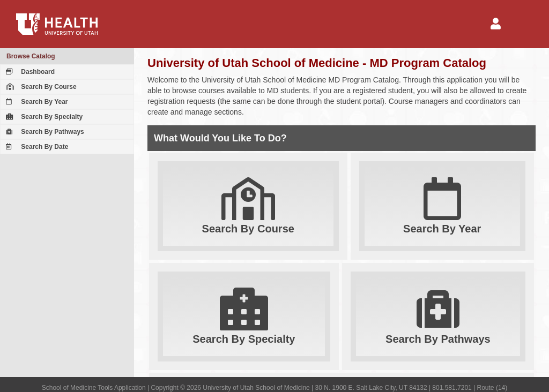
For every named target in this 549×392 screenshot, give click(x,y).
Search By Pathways (44, 132)
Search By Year (36, 102)
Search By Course (40, 87)
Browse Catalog (31, 56)
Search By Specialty (43, 117)
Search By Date (36, 147)
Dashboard (29, 72)
